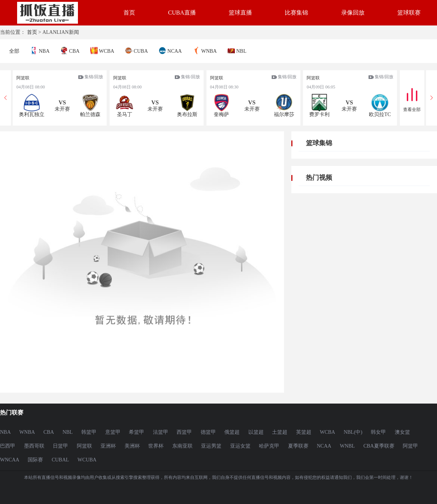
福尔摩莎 (284, 114)
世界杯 (156, 446)
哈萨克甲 (269, 446)
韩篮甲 (89, 432)
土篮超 (280, 432)
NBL (237, 51)
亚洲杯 (108, 446)
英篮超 (304, 432)
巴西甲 (8, 446)
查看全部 (412, 110)
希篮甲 (137, 432)
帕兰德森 (90, 114)
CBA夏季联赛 (379, 446)
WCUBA (87, 460)
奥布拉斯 (187, 114)
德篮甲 (208, 432)
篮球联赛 (409, 13)
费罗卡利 (319, 114)
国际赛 (35, 460)
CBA (70, 51)
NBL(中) (353, 432)
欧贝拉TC (380, 114)
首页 (129, 13)
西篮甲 (184, 432)
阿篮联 (23, 78)
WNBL (347, 446)
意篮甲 (113, 432)
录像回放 (353, 13)
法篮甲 (161, 432)
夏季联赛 (298, 446)
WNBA (205, 51)
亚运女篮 (240, 446)
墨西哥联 (34, 446)
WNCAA (10, 460)
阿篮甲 (410, 446)
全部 (14, 51)
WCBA (102, 51)
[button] (432, 98)
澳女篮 (402, 432)
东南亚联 (182, 446)
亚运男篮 (211, 446)
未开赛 (62, 109)
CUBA (137, 51)
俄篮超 (232, 432)
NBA (40, 51)
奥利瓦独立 (32, 114)
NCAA (170, 51)
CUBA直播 (182, 13)
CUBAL (60, 460)
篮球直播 (240, 13)
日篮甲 (60, 446)
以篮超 (256, 432)
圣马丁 (125, 114)
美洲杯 (132, 446)
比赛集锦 (296, 13)
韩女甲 (378, 432)
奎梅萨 (221, 114)
